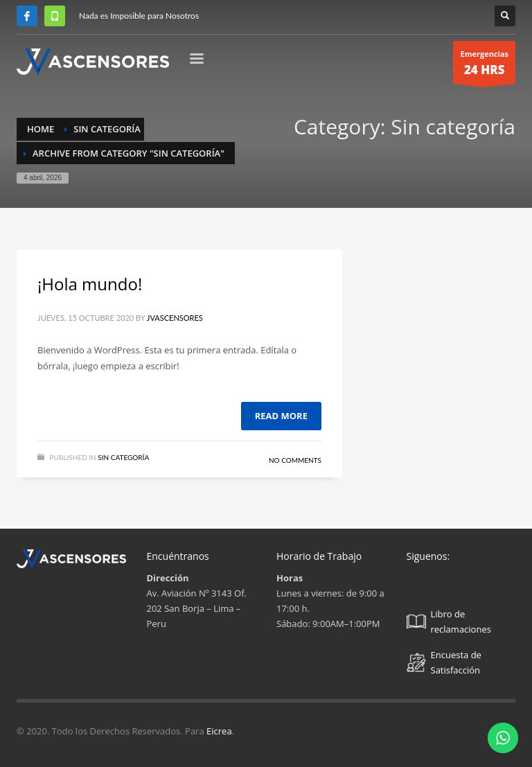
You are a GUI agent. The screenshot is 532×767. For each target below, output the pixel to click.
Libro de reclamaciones (449, 621)
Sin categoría (123, 457)
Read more (281, 416)
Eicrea (219, 731)
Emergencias (484, 67)
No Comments (295, 460)
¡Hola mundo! (90, 284)
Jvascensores (175, 318)
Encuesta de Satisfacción (444, 662)
